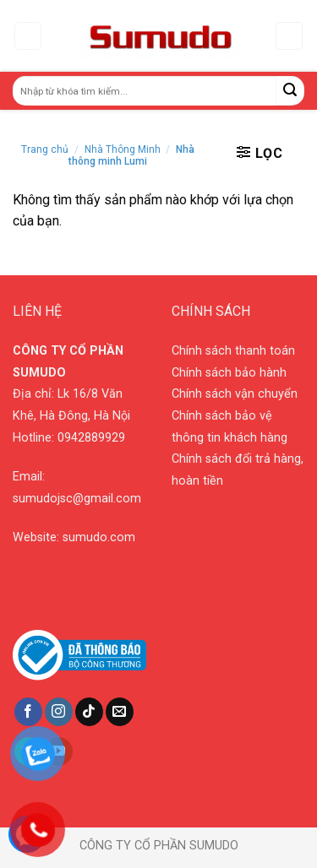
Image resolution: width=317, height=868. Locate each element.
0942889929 (91, 438)
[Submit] (290, 91)
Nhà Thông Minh (123, 149)
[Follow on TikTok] (89, 712)
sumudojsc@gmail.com (77, 499)
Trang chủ (45, 149)
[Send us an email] (120, 712)
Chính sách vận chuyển (235, 394)
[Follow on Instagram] (59, 712)
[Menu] (28, 36)
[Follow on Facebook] (28, 712)
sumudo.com (99, 537)
